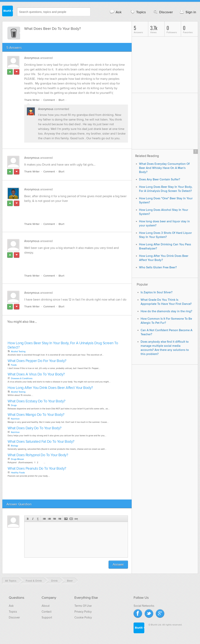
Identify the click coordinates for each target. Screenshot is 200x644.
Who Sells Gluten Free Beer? (158, 267)
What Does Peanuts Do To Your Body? (37, 469)
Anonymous (32, 58)
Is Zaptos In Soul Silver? (157, 292)
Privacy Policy (83, 612)
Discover (163, 12)
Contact (46, 612)
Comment (49, 100)
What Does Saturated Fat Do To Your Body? (41, 442)
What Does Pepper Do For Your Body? (37, 361)
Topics (138, 12)
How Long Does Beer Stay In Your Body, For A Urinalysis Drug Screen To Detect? (63, 345)
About (46, 606)
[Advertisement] (69, 210)
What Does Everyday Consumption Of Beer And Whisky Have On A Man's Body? (164, 168)
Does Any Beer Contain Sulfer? (160, 180)
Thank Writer (32, 100)
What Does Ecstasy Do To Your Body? (37, 401)
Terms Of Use (83, 606)
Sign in (188, 12)
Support (47, 617)
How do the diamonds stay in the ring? (166, 311)
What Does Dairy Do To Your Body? (35, 428)
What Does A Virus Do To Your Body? (36, 374)
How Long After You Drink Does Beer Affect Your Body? (50, 388)
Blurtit (8, 12)
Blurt (61, 100)
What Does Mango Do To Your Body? (36, 415)
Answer (118, 565)
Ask (116, 12)
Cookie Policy (83, 617)
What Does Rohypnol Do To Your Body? (38, 455)
